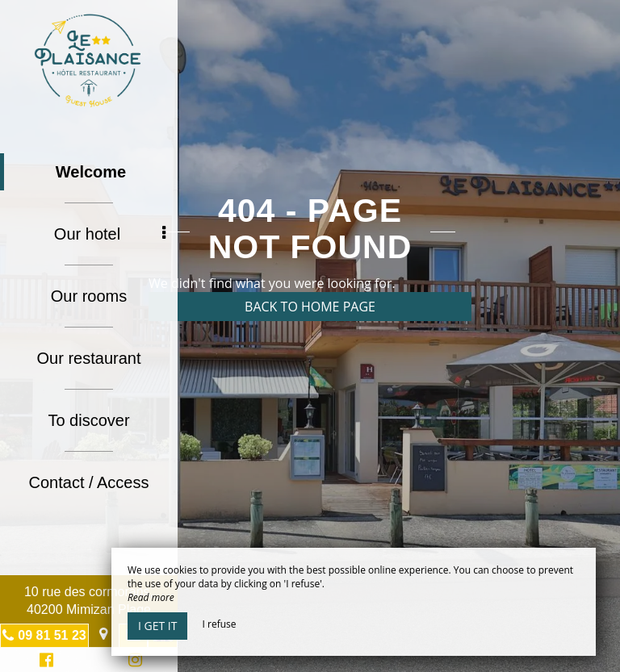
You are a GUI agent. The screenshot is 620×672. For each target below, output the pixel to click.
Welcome (91, 172)
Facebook (44, 662)
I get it (157, 626)
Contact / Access (89, 482)
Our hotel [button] (110, 234)
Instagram (132, 662)
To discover (88, 420)
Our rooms (89, 296)
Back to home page (310, 307)
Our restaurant (89, 358)
